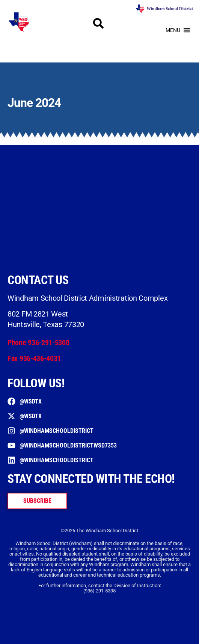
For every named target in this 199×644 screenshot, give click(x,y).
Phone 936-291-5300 (38, 343)
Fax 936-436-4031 (34, 358)
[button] (173, 30)
